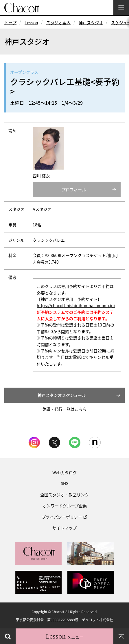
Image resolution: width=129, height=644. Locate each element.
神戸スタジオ (91, 22)
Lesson (31, 22)
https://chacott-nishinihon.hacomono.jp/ (76, 305)
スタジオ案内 (58, 22)
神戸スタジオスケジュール (62, 395)
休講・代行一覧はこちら (64, 409)
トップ (10, 22)
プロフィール (74, 189)
